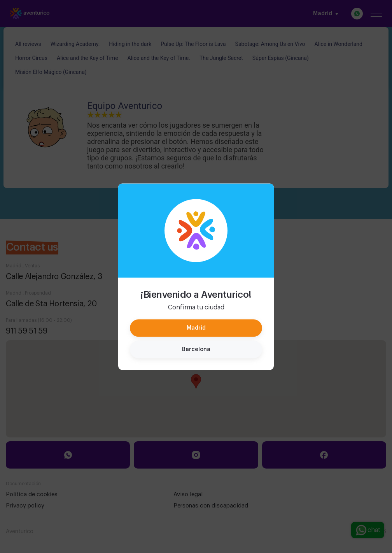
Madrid (196, 328)
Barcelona (196, 349)
